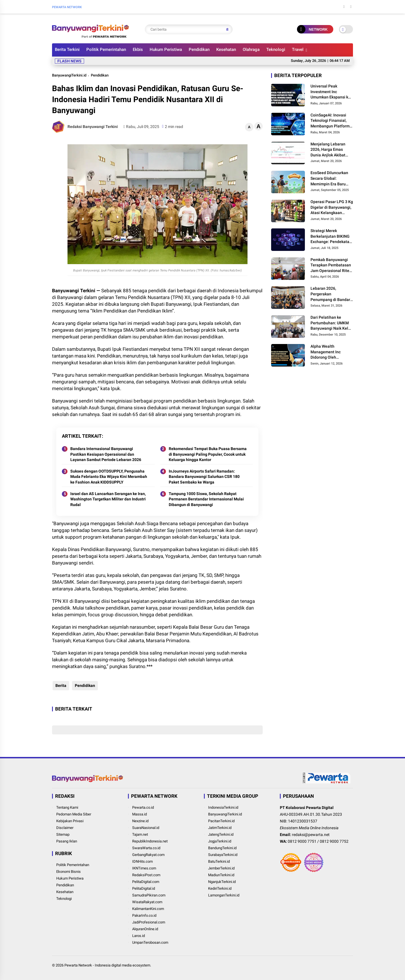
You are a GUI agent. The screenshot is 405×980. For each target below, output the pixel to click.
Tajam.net (140, 834)
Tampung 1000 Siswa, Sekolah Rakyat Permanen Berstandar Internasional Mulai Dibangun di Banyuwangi (206, 499)
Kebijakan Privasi (70, 821)
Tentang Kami (67, 807)
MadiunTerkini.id (221, 875)
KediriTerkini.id (220, 888)
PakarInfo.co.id (144, 915)
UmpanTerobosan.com (150, 942)
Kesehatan (226, 50)
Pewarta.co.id (143, 807)
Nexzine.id (140, 821)
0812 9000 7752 (334, 841)
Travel (298, 50)
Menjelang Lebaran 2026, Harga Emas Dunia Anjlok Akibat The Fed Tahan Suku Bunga (329, 150)
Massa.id (139, 814)
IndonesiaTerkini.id (223, 807)
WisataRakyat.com (147, 902)
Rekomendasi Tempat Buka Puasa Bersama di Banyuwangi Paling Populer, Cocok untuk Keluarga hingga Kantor (208, 454)
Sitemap (63, 834)
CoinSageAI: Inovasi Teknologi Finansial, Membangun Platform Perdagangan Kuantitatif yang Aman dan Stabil (331, 121)
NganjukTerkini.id (222, 882)
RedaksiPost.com (146, 875)
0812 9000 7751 (302, 841)
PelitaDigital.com (146, 882)
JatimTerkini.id (220, 828)
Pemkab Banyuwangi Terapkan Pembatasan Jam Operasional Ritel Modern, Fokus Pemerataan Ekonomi (331, 266)
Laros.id (139, 936)
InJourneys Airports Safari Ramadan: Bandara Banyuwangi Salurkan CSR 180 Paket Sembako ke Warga (204, 477)
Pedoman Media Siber (74, 814)
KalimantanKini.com (148, 909)
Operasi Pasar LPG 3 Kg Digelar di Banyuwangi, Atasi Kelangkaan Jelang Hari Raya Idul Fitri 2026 (332, 208)
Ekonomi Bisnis (68, 872)
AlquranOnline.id (145, 929)
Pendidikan (199, 50)
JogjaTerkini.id (220, 841)
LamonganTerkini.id (224, 895)
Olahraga (251, 50)
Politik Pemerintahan (106, 50)
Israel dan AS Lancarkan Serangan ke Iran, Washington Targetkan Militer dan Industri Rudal (108, 499)
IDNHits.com (142, 861)
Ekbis (138, 50)
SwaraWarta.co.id (146, 848)
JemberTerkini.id (221, 868)
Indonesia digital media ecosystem (122, 965)
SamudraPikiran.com (149, 895)
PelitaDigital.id (144, 888)
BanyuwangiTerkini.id (69, 75)
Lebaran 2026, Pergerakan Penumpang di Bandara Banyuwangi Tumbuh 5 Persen (331, 294)
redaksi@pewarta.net (311, 835)
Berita (60, 685)
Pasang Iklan (67, 841)
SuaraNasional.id (146, 828)
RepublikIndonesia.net (150, 841)
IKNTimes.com (144, 868)
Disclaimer (65, 828)
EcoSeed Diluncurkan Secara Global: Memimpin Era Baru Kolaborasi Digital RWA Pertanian (331, 179)
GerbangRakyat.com (148, 855)
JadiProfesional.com (149, 922)
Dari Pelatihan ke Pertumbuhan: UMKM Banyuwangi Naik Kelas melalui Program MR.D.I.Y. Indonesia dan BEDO (331, 323)
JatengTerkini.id (221, 834)
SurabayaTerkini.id (223, 855)
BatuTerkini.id (219, 861)
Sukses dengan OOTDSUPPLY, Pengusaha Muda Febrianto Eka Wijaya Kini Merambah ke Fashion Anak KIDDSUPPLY (109, 477)
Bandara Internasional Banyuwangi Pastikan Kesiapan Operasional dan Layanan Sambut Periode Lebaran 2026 (106, 454)
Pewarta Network (78, 965)
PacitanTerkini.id (221, 821)
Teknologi (276, 50)
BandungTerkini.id (222, 848)
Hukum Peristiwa (166, 50)
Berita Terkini (67, 50)
